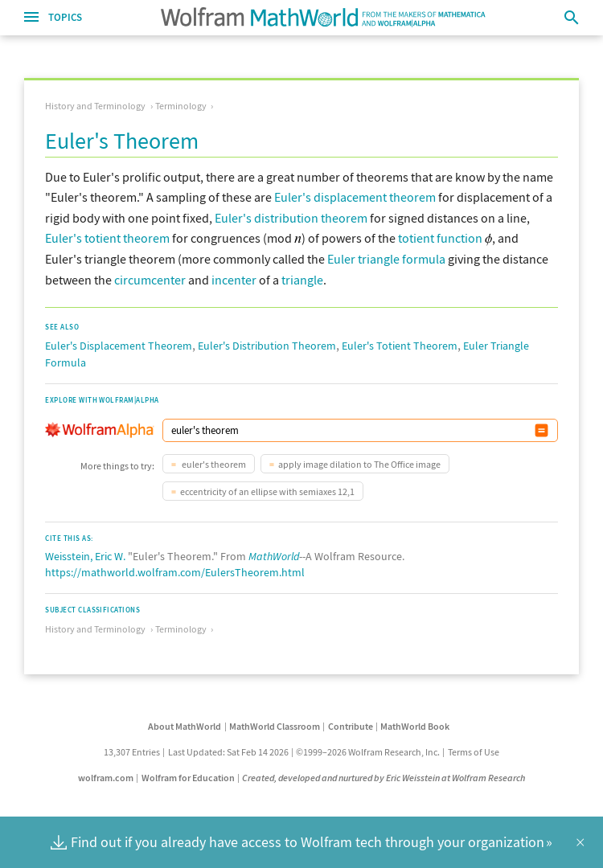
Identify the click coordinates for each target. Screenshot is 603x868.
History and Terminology (95, 106)
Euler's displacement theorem (355, 197)
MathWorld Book (415, 726)
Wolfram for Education (188, 778)
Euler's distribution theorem (291, 218)
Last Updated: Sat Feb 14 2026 (228, 752)
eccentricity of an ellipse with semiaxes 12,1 (267, 491)
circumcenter (150, 280)
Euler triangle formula (386, 259)
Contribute (351, 726)
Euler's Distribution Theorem (267, 346)
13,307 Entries (132, 752)
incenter (234, 280)
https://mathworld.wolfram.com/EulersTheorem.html (175, 572)
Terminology (181, 106)
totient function (440, 238)
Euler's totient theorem (107, 238)
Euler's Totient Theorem (400, 346)
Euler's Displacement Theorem (119, 346)
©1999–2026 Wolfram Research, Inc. (368, 752)
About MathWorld (185, 726)
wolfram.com (106, 778)
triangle (302, 280)
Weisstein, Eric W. (85, 556)
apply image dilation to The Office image (359, 464)
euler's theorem (213, 464)
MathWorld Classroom (275, 726)
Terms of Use (474, 752)
